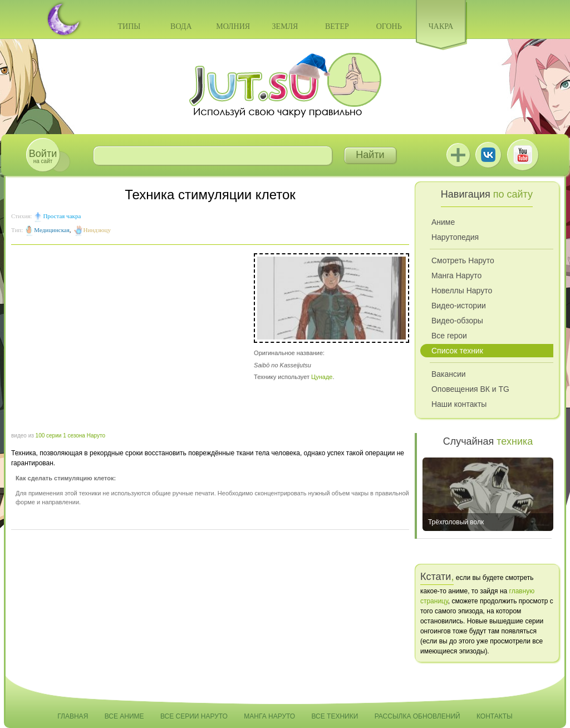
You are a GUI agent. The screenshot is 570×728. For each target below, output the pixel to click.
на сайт (43, 156)
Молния (233, 26)
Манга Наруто (456, 276)
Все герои (449, 336)
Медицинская (52, 230)
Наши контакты (459, 404)
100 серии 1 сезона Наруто (70, 436)
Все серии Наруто (194, 716)
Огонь (389, 26)
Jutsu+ (458, 155)
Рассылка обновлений (417, 716)
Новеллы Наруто (462, 291)
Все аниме (124, 716)
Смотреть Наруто (463, 260)
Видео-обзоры (457, 321)
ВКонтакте (488, 155)
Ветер (337, 26)
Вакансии (449, 374)
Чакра (441, 26)
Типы (129, 26)
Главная (73, 716)
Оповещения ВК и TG (470, 389)
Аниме (443, 222)
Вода (181, 26)
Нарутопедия (455, 237)
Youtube (523, 155)
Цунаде (322, 377)
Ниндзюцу (97, 230)
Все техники (335, 716)
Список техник (457, 351)
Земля (285, 26)
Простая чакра (62, 216)
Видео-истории (459, 306)
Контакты (495, 716)
